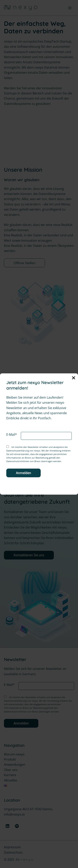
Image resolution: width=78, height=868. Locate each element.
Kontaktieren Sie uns (29, 555)
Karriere (10, 775)
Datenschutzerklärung (18, 451)
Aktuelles (11, 780)
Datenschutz (13, 852)
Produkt (10, 759)
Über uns (11, 770)
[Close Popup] (74, 378)
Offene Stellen (24, 263)
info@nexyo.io (14, 814)
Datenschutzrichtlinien (18, 461)
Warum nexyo (14, 754)
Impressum (12, 847)
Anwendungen (15, 765)
